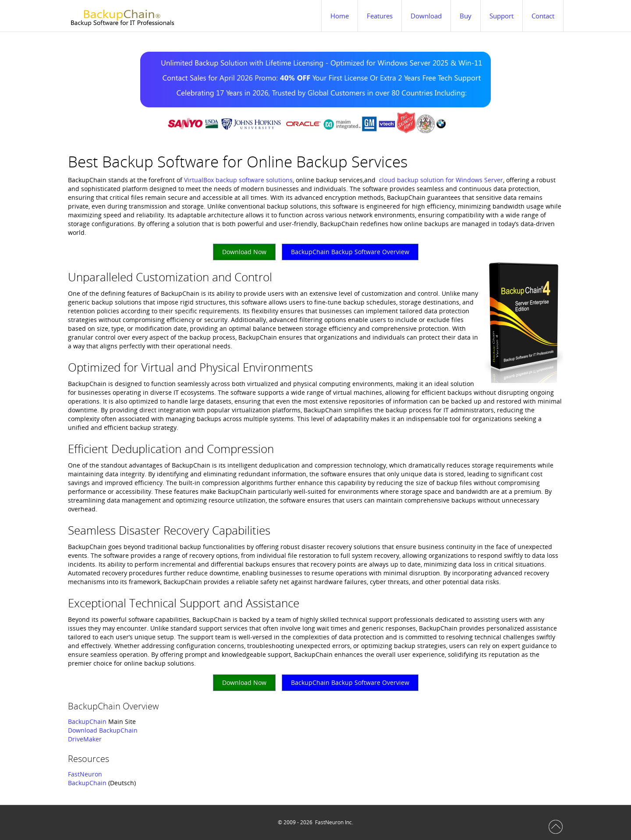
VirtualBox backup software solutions (238, 180)
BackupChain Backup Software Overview (350, 252)
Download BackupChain (103, 730)
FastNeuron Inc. (334, 822)
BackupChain (87, 721)
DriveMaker (85, 739)
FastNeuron (85, 774)
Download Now (244, 252)
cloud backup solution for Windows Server (441, 180)
